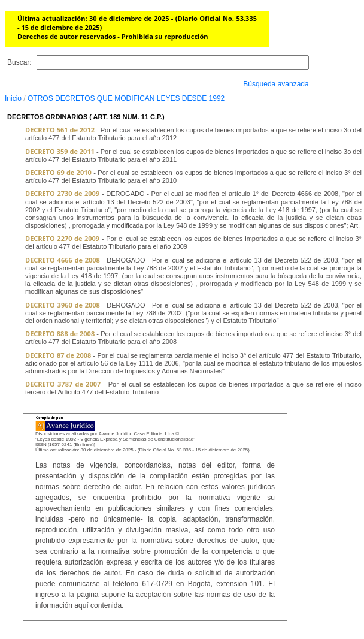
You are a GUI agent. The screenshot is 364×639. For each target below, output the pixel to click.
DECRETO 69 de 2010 (58, 172)
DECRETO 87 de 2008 (58, 355)
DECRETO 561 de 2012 (60, 130)
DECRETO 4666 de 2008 (63, 260)
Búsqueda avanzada (276, 84)
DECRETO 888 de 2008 (60, 334)
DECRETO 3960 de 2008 (63, 305)
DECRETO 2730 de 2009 (62, 193)
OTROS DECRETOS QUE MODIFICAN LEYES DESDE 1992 (126, 98)
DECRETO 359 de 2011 (60, 151)
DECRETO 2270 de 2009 (62, 238)
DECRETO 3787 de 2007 (63, 384)
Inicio (13, 98)
